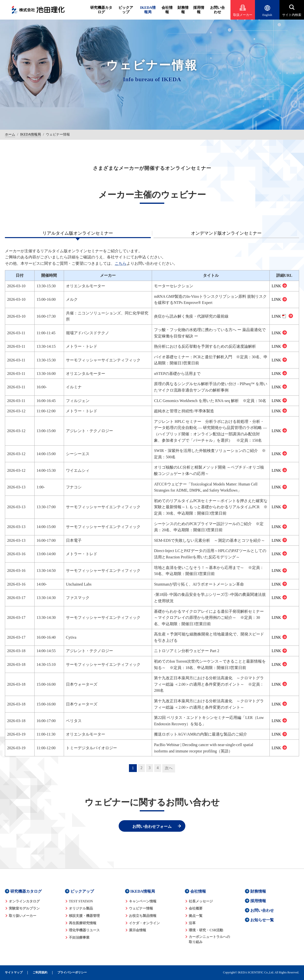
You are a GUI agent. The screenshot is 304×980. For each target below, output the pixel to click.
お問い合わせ (217, 10)
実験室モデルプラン (24, 908)
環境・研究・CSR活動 (206, 930)
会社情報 (167, 10)
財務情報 (183, 10)
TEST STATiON (81, 901)
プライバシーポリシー (72, 973)
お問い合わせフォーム (152, 826)
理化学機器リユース (84, 930)
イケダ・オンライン (144, 923)
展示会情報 (138, 930)
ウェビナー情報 (141, 908)
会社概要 (196, 908)
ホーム (10, 134)
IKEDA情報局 (148, 10)
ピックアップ (126, 10)
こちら (121, 263)
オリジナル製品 (81, 908)
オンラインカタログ (24, 901)
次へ (169, 768)
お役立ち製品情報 (143, 916)
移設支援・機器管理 (84, 916)
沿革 (192, 923)
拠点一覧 (196, 916)
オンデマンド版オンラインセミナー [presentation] (226, 233)
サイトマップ (14, 973)
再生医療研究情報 (83, 923)
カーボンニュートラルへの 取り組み (209, 939)
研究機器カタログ (101, 10)
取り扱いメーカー (23, 916)
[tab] (78, 233)
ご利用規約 (40, 973)
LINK (276, 286)
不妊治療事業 (79, 938)
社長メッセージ (201, 901)
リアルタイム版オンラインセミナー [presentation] (78, 233)
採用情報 (199, 10)
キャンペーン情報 (143, 901)
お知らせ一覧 (262, 920)
